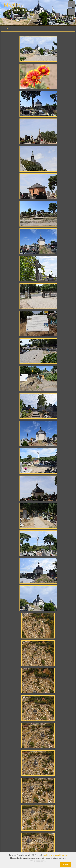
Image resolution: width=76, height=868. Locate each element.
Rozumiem (66, 864)
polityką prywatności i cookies (55, 855)
